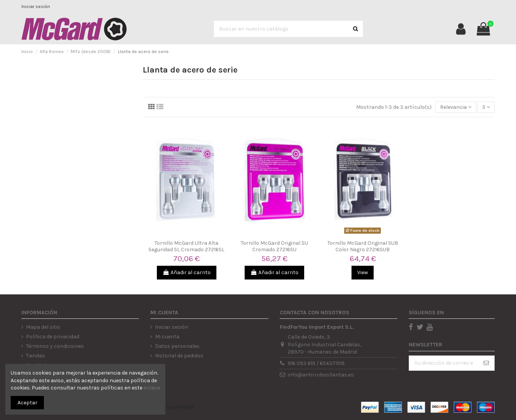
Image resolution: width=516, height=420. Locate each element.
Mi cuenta (167, 337)
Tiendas (35, 356)
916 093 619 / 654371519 (316, 363)
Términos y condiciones (55, 346)
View (363, 272)
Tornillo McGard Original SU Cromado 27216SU (274, 246)
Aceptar (27, 403)
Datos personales (177, 346)
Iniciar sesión (36, 6)
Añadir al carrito (187, 272)
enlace (152, 388)
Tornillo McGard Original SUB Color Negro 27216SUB (363, 246)
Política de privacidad (53, 337)
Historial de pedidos (179, 356)
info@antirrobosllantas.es (321, 375)
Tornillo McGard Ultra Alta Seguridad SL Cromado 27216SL (186, 246)
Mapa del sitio (43, 327)
